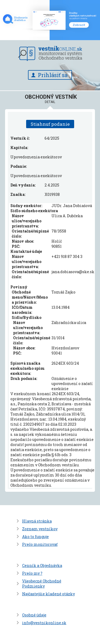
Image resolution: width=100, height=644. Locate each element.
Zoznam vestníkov (40, 529)
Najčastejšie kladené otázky (49, 594)
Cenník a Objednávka (42, 565)
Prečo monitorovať (40, 544)
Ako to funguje (35, 537)
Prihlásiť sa (53, 75)
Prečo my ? (32, 573)
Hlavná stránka (37, 521)
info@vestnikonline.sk (44, 623)
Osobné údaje (34, 615)
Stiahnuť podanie (50, 124)
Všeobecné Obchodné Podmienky (42, 584)
